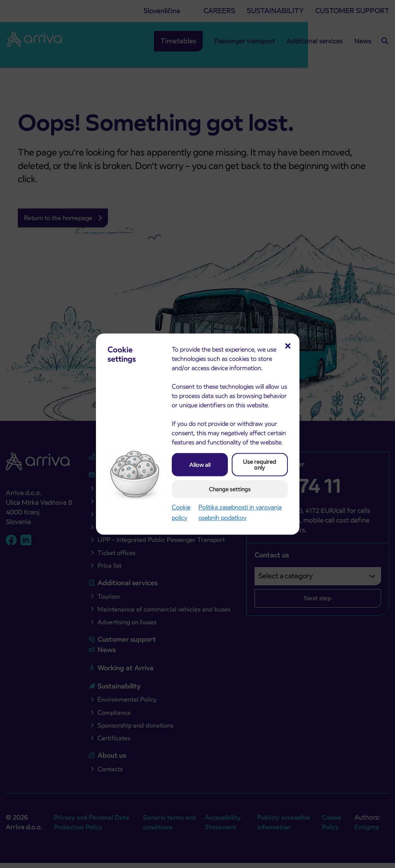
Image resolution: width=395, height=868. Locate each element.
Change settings (230, 489)
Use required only (260, 465)
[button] (288, 345)
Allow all (200, 465)
